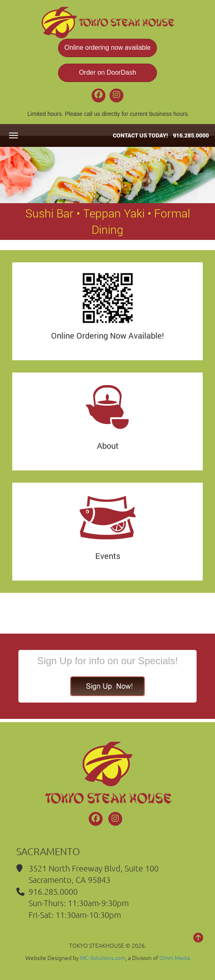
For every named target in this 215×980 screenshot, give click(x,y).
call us (92, 114)
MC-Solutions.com (103, 958)
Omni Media (175, 958)
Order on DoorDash (107, 72)
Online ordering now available (108, 48)
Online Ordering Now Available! (107, 335)
